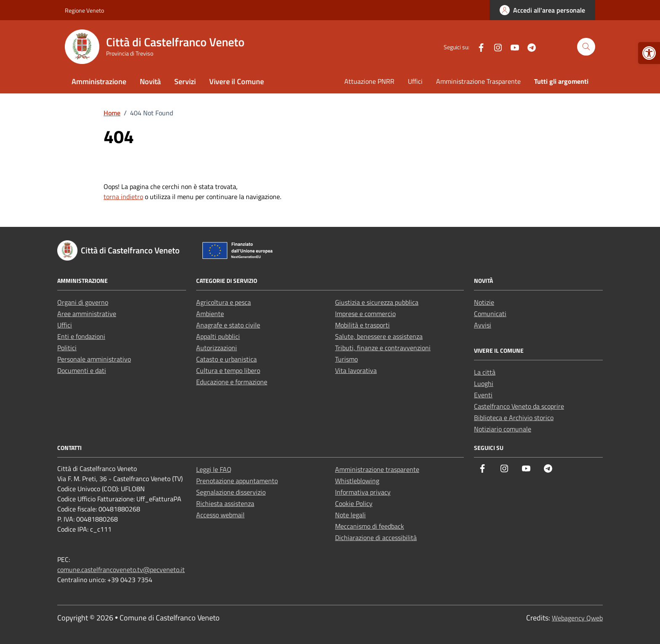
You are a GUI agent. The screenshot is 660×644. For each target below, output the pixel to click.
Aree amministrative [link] (87, 314)
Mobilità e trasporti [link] (362, 325)
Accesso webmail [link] (220, 515)
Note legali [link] (350, 515)
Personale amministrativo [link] (94, 359)
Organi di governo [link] (83, 302)
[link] (649, 53)
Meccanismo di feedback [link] (370, 526)
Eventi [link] (483, 395)
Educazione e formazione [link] (232, 382)
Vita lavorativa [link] (356, 370)
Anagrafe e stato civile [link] (228, 325)
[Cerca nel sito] (586, 47)
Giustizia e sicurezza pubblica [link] (377, 302)
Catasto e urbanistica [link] (226, 359)
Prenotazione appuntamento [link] (237, 481)
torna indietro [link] (123, 197)
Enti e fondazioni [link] (81, 336)
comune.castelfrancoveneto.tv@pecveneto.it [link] (121, 569)
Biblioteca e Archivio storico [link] (514, 418)
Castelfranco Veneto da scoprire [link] (519, 406)
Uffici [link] (415, 81)
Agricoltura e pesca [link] (224, 302)
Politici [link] (67, 348)
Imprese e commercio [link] (365, 314)
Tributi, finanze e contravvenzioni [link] (383, 348)
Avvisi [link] (483, 325)
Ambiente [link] (210, 314)
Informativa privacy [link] (363, 492)
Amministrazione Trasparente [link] (478, 81)
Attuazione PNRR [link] (369, 81)
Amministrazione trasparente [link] (377, 469)
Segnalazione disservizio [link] (231, 492)
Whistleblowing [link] (357, 481)
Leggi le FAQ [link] (214, 469)
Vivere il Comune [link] (237, 81)
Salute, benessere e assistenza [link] (379, 336)
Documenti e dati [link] (82, 370)
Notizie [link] (484, 302)
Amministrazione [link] (99, 81)
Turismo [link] (346, 359)
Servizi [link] (185, 81)
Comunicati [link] (490, 314)
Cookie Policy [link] (354, 503)
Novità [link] (150, 81)
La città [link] (485, 372)
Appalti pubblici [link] (218, 336)
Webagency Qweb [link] (577, 618)
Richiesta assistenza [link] (225, 503)
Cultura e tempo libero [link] (228, 370)
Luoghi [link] (484, 383)
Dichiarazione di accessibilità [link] (376, 538)
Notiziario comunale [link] (503, 429)
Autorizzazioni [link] (217, 348)
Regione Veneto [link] (84, 10)
